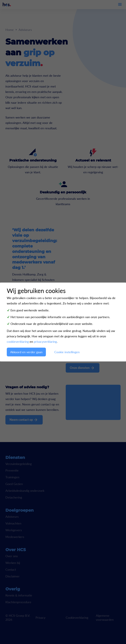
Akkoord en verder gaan (26, 352)
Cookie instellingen (67, 352)
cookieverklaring (18, 342)
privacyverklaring (45, 342)
